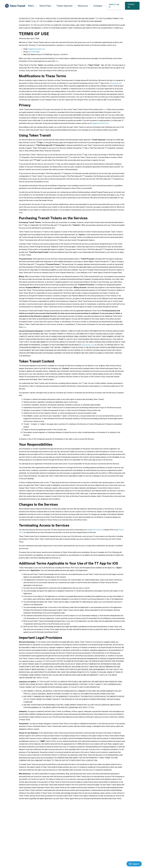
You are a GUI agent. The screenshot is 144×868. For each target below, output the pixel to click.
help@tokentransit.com (37, 49)
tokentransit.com (115, 83)
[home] (15, 6)
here (57, 61)
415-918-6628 (34, 52)
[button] (32, 6)
